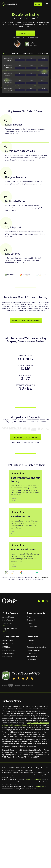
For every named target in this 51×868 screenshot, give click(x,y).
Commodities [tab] (28, 53)
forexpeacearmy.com (34, 780)
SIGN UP (38, 4)
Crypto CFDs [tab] (43, 53)
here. (18, 784)
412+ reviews (34, 45)
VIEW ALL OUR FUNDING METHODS (25, 437)
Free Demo (28, 38)
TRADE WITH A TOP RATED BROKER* (26, 321)
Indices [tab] (15, 53)
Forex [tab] (5, 53)
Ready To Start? (25, 33)
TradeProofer (39, 787)
